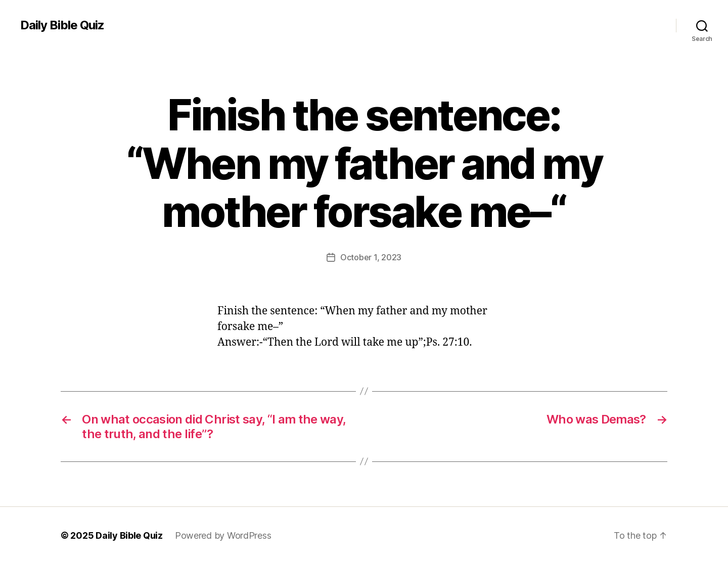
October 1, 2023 (371, 257)
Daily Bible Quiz (62, 25)
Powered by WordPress (223, 535)
